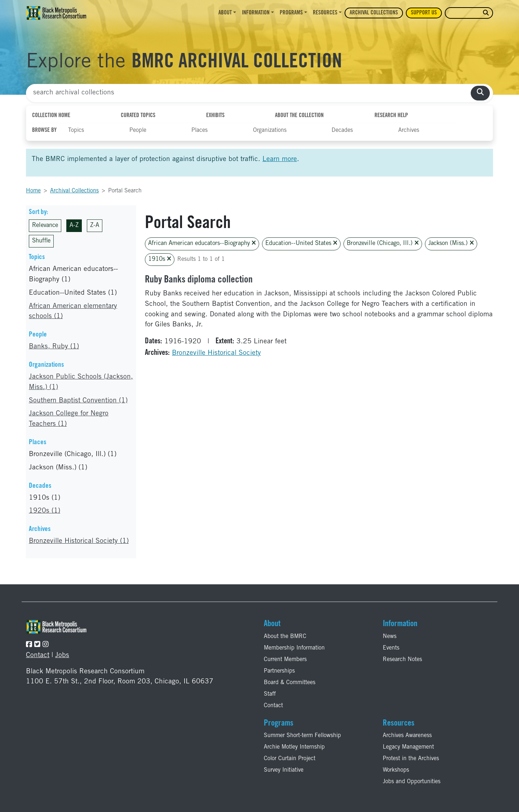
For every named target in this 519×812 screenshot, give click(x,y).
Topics (76, 130)
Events (391, 648)
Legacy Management (408, 747)
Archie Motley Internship (294, 747)
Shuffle (41, 241)
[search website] (486, 13)
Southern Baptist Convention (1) (78, 401)
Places (199, 130)
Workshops (396, 770)
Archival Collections (374, 13)
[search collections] (480, 93)
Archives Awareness (407, 736)
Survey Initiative (284, 770)
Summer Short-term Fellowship (302, 736)
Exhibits (215, 116)
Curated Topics (138, 116)
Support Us (424, 13)
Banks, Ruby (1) (54, 347)
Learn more (280, 159)
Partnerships (279, 671)
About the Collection (299, 116)
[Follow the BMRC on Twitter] (37, 645)
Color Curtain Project (290, 759)
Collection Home (51, 116)
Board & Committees (290, 683)
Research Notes (402, 660)
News (390, 637)
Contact (38, 655)
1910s (160, 259)
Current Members (285, 660)
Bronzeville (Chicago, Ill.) (383, 243)
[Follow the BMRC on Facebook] (29, 645)
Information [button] (256, 13)
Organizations (270, 130)
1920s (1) (45, 511)
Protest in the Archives (411, 759)
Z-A (95, 226)
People (138, 130)
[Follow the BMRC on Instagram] (46, 645)
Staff (270, 694)
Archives (409, 130)
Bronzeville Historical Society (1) (79, 541)
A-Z (74, 226)
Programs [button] (291, 13)
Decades (342, 130)
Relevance (45, 226)
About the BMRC (285, 637)
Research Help (391, 116)
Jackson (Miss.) (451, 243)
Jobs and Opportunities (412, 782)
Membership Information (294, 648)
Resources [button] (325, 13)
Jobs (62, 655)
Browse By (44, 130)
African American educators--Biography (202, 243)
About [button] (225, 13)
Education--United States (301, 243)
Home (33, 191)
